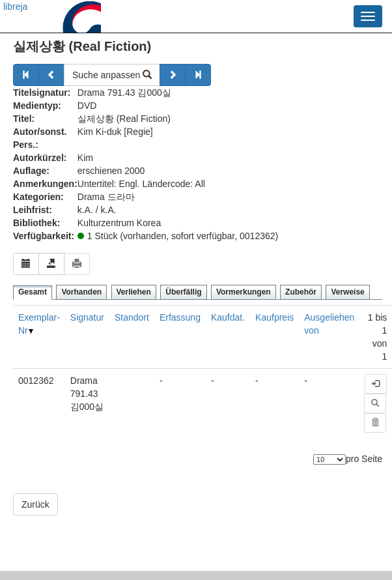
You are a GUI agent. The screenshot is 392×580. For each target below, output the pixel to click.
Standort (132, 317)
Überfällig (183, 292)
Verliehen (134, 292)
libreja (15, 7)
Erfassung (180, 317)
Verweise (347, 292)
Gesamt (33, 292)
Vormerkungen (244, 292)
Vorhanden (81, 292)
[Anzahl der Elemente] (329, 459)
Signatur (87, 317)
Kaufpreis (274, 317)
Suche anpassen (112, 75)
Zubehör (301, 292)
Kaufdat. (228, 317)
